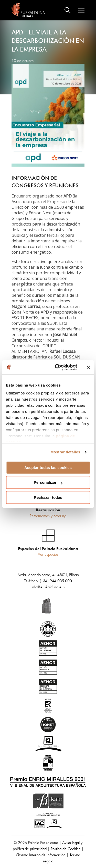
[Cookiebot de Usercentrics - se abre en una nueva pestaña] (57, 367)
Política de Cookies (66, 849)
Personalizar (48, 482)
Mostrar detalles (65, 452)
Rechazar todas (48, 497)
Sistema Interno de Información (41, 855)
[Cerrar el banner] (88, 367)
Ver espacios (48, 554)
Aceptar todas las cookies (48, 468)
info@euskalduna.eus (48, 587)
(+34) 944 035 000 (56, 581)
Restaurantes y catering (48, 516)
